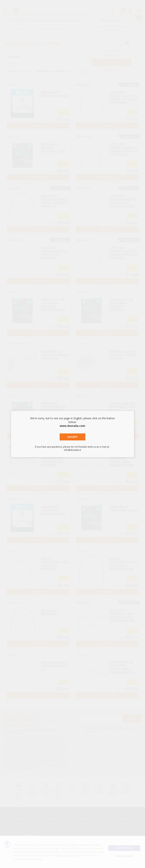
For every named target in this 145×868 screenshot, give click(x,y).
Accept (72, 437)
